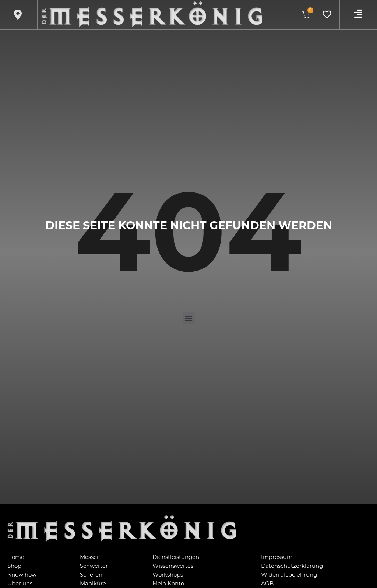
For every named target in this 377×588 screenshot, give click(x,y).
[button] (189, 318)
